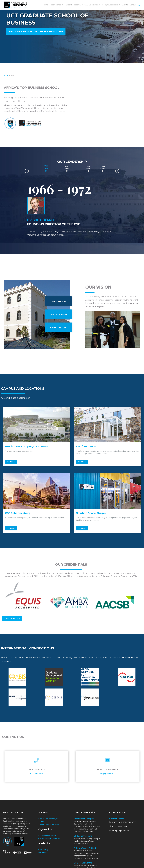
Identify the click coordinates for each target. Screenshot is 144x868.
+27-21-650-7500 (120, 826)
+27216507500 (36, 774)
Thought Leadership (110, 5)
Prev (25, 171)
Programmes (56, 5)
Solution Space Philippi (85, 848)
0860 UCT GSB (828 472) (124, 822)
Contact (133, 5)
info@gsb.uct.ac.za (108, 774)
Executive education (47, 836)
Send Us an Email (108, 770)
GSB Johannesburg (83, 836)
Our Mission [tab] (58, 315)
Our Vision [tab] (58, 302)
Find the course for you (48, 819)
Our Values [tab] (58, 328)
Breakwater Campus (84, 819)
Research (42, 852)
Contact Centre (117, 819)
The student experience (49, 825)
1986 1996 (88, 168)
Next (119, 171)
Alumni (41, 822)
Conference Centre (83, 863)
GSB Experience (91, 5)
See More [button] (11, 462)
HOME (6, 76)
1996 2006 (103, 168)
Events (125, 5)
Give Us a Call (36, 770)
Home (45, 5)
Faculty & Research (73, 5)
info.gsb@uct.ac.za (121, 831)
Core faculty (43, 850)
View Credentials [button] (12, 619)
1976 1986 (67, 168)
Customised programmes (49, 838)
